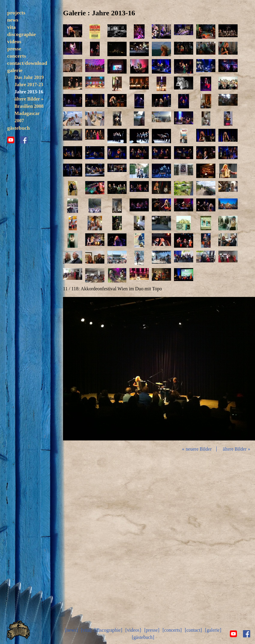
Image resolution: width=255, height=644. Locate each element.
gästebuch (18, 128)
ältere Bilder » (29, 99)
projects (16, 13)
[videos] (133, 630)
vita (11, 27)
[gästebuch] (143, 637)
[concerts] (172, 630)
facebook (24, 140)
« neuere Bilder (197, 449)
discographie (22, 34)
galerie (15, 70)
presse (14, 49)
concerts (17, 56)
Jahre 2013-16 (29, 92)
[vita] (86, 630)
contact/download (27, 63)
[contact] (193, 630)
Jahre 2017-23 (29, 85)
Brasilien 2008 (29, 106)
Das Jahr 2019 (29, 77)
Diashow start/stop (159, 369)
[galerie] (213, 630)
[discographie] (108, 630)
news (13, 20)
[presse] (152, 630)
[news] (71, 630)
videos (14, 41)
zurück (95, 369)
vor (223, 369)
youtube (11, 140)
